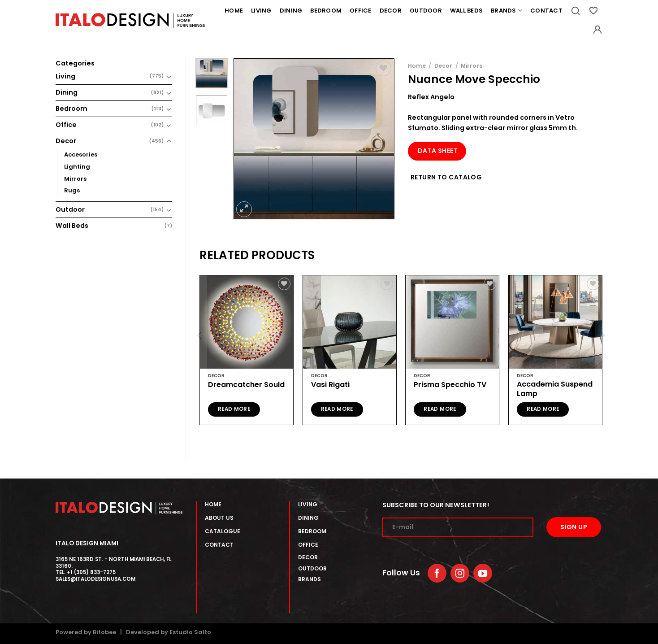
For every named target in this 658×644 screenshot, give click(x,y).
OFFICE (308, 545)
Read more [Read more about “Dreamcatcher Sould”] (234, 409)
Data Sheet (438, 151)
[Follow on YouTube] (483, 573)
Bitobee (104, 632)
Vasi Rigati (330, 385)
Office (361, 11)
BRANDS (310, 579)
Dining (291, 11)
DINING (308, 518)
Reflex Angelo (431, 97)
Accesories (81, 154)
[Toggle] (169, 77)
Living (261, 11)
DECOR (308, 557)
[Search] (576, 11)
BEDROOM (312, 531)
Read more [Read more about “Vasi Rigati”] (337, 409)
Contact (546, 11)
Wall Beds (466, 11)
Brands (506, 11)
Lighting (77, 167)
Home (234, 11)
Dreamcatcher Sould (246, 385)
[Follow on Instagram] (460, 573)
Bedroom (326, 11)
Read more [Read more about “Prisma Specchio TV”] (440, 409)
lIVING (308, 504)
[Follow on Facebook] (437, 573)
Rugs (72, 190)
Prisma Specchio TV (450, 385)
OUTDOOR (312, 568)
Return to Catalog (446, 177)
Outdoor (426, 11)
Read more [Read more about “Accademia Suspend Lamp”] (543, 409)
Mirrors (75, 179)
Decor (391, 11)
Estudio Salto (190, 632)
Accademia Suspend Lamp (555, 389)
